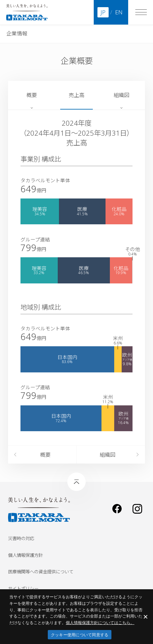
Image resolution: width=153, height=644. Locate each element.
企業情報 (17, 33)
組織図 (121, 95)
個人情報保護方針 (25, 555)
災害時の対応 (21, 538)
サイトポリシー (23, 588)
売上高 (76, 95)
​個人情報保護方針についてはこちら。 (100, 623)
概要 (32, 95)
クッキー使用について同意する (80, 635)
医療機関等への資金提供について (41, 572)
